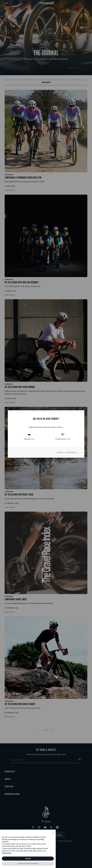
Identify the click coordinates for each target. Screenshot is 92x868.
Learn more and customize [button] (28, 863)
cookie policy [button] (6, 853)
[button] (53, 833)
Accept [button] (28, 859)
